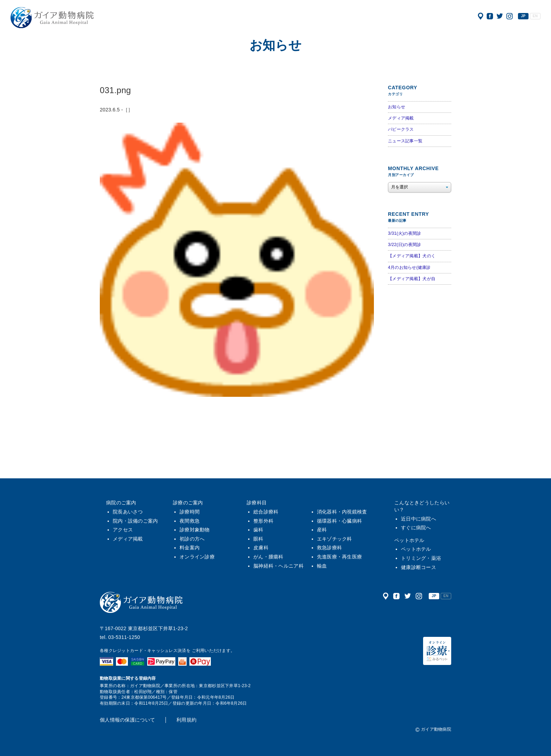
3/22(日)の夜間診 (404, 245)
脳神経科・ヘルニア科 (278, 566)
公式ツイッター (500, 16)
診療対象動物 (195, 530)
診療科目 (257, 503)
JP (523, 16)
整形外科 (263, 521)
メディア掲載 (401, 118)
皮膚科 (261, 548)
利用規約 (186, 720)
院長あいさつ (128, 512)
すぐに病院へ (416, 528)
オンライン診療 (197, 557)
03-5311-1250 (124, 637)
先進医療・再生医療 (340, 557)
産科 (322, 530)
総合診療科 (266, 512)
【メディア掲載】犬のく (412, 256)
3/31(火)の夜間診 (404, 233)
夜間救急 (190, 521)
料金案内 (190, 548)
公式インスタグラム (510, 16)
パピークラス (401, 129)
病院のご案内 (121, 503)
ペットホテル (409, 540)
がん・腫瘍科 (268, 557)
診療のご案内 (188, 503)
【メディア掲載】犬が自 (412, 279)
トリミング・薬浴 (421, 558)
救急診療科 (329, 548)
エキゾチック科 (335, 539)
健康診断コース (419, 567)
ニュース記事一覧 (405, 141)
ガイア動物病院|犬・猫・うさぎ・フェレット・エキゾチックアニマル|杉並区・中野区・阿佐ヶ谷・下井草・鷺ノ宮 (52, 18)
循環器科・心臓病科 (340, 521)
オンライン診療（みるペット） (437, 651)
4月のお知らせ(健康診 (409, 267)
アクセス (481, 16)
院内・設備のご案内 (135, 521)
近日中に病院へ (419, 519)
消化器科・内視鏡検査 (342, 512)
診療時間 (190, 512)
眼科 (258, 539)
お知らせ (397, 107)
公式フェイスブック (490, 16)
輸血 (322, 566)
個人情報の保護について (127, 720)
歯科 (258, 530)
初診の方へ (192, 539)
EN (535, 16)
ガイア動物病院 (141, 602)
